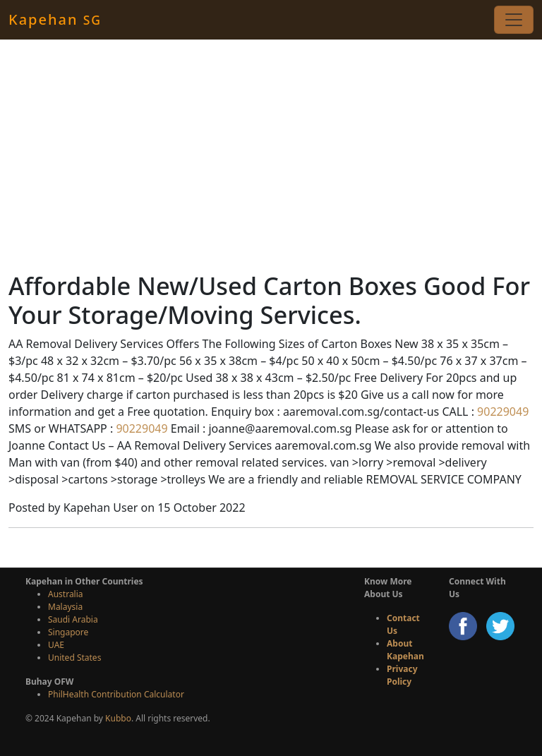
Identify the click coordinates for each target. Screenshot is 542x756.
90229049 (501, 412)
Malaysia (65, 607)
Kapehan (55, 19)
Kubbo (118, 718)
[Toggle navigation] (514, 20)
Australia (66, 594)
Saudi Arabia (73, 619)
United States (74, 658)
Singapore (68, 632)
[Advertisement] (271, 155)
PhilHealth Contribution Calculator (116, 694)
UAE (56, 645)
